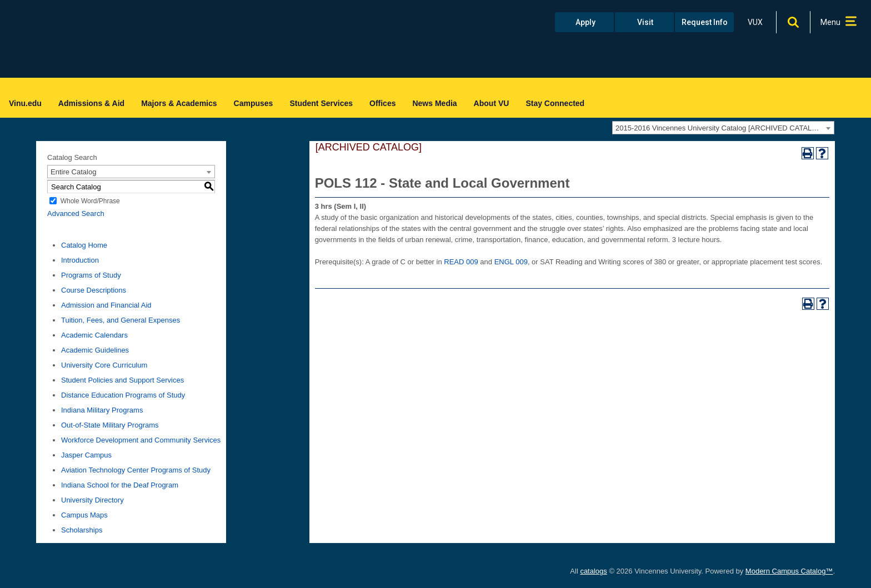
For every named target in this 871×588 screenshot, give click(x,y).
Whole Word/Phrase (90, 201)
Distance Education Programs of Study (123, 395)
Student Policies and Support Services (122, 380)
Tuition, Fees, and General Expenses (121, 320)
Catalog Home (84, 245)
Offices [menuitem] (382, 103)
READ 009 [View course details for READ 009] (461, 262)
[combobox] (723, 128)
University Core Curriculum (104, 365)
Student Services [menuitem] (321, 103)
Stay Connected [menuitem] (555, 103)
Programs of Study (91, 275)
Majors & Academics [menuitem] (179, 103)
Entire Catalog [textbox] (73, 172)
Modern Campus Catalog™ (789, 571)
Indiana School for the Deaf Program (120, 485)
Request (705, 22)
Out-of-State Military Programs (110, 425)
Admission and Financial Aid (106, 305)
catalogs (593, 571)
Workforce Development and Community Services (141, 440)
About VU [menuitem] (492, 103)
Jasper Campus (86, 455)
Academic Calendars (94, 335)
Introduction (80, 260)
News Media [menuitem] (434, 103)
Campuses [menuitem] (254, 103)
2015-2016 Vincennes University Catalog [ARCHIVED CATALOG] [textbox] (720, 128)
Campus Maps (84, 515)
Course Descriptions (94, 290)
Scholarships (82, 530)
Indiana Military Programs (102, 410)
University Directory (92, 500)
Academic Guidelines (95, 350)
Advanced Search (76, 213)
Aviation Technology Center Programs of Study (136, 470)
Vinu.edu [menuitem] (25, 103)
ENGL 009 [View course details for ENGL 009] (511, 262)
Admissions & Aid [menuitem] (91, 103)
